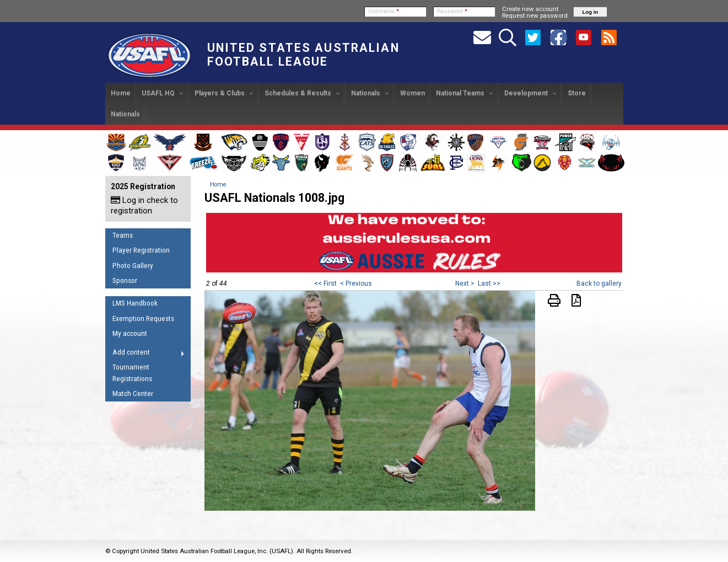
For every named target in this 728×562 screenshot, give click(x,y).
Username (384, 11)
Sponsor (125, 280)
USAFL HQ (163, 93)
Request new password (535, 15)
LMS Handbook (135, 303)
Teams (123, 235)
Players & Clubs (224, 93)
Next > (465, 283)
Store (577, 93)
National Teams (465, 93)
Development (530, 93)
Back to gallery (599, 283)
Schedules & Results (302, 93)
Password (452, 11)
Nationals (370, 93)
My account (130, 333)
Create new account (530, 9)
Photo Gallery (133, 266)
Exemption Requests (143, 319)
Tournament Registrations (132, 373)
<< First (325, 283)
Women (412, 93)
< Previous (356, 283)
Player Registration (141, 250)
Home (121, 93)
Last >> (489, 283)
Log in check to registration (144, 205)
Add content (145, 354)
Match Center (133, 394)
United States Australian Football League (303, 55)
